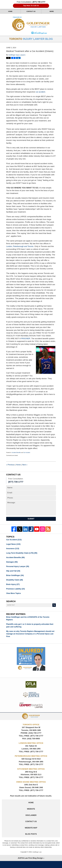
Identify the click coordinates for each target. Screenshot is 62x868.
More (52, 11)
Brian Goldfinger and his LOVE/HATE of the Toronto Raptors (29, 621)
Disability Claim (15, 582)
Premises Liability (16, 591)
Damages (12, 563)
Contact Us (31, 11)
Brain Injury (13, 587)
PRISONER (26, 339)
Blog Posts (31, 841)
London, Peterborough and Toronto (21, 247)
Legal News (14, 545)
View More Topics (14, 596)
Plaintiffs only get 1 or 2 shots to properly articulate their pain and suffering (29, 629)
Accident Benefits (16, 453)
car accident (41, 92)
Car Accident (27, 453)
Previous (11, 465)
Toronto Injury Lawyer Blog (31, 24)
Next (26, 465)
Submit (31, 519)
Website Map (31, 834)
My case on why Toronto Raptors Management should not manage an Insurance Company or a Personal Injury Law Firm (30, 638)
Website (31, 814)
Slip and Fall (14, 573)
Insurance (13, 549)
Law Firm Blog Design (30, 865)
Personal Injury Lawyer (18, 568)
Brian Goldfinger (15, 577)
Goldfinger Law (37, 859)
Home (10, 11)
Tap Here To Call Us (31, 6)
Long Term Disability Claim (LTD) (23, 554)
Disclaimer (31, 821)
